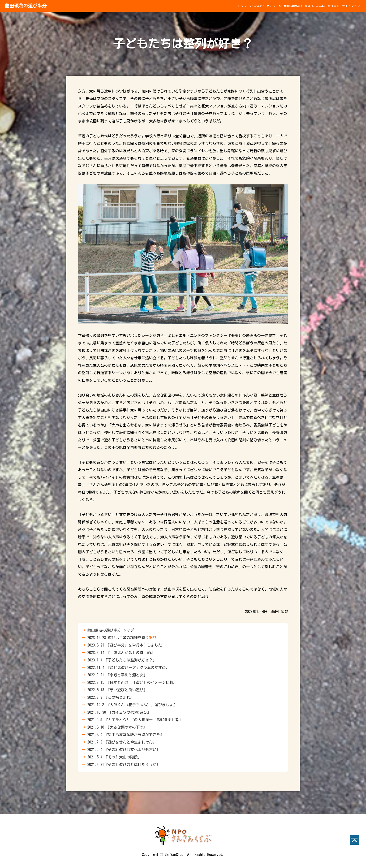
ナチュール (274, 6)
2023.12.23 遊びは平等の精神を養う (122, 638)
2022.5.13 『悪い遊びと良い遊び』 (117, 690)
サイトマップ (351, 6)
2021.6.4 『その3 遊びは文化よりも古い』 (124, 750)
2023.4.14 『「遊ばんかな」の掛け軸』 (121, 653)
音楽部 (309, 6)
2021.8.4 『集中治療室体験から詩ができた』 (126, 735)
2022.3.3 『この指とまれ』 (111, 697)
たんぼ (321, 6)
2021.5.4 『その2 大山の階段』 (114, 757)
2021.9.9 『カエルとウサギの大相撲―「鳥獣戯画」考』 (135, 720)
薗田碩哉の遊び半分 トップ (111, 630)
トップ (242, 6)
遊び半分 (334, 6)
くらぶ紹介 (257, 6)
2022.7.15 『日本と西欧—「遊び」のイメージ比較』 (132, 682)
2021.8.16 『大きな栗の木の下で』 (117, 727)
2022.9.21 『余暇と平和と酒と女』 (117, 675)
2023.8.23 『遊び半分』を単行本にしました (125, 645)
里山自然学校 (293, 6)
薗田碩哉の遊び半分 (26, 6)
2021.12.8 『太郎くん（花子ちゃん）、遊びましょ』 (132, 705)
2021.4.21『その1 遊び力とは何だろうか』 (124, 764)
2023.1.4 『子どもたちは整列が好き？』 (122, 660)
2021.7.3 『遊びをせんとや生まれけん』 (122, 742)
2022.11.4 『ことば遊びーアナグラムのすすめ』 (128, 667)
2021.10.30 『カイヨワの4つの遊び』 (119, 712)
